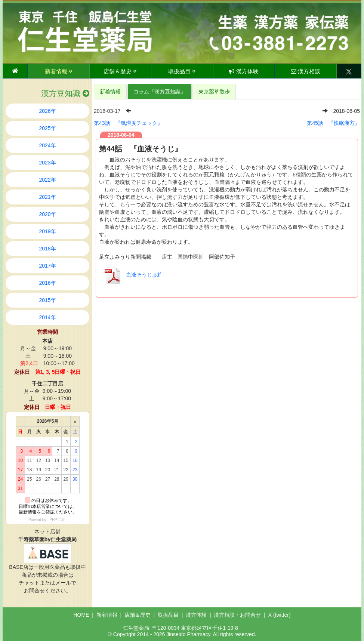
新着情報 (59, 71)
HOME (81, 615)
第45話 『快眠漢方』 (333, 123)
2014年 (47, 317)
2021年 (47, 197)
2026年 (47, 111)
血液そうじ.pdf (131, 275)
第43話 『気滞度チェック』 (128, 123)
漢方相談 (306, 71)
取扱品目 (182, 71)
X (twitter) (280, 615)
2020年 (47, 214)
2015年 (47, 300)
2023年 (47, 163)
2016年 (47, 283)
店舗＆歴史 (120, 71)
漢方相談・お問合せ (237, 615)
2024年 (47, 145)
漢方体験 (243, 71)
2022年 (47, 180)
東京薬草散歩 (214, 92)
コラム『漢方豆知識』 (160, 92)
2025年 (47, 128)
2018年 (47, 249)
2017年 (47, 266)
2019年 (47, 231)
